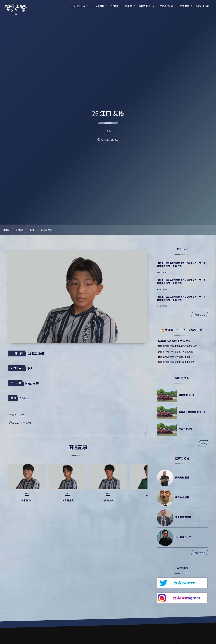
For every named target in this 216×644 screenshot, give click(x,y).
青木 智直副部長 (183, 517)
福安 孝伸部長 (182, 497)
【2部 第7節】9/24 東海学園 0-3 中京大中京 (177, 346)
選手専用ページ (187, 395)
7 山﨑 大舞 (108, 504)
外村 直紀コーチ (183, 537)
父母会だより (185, 429)
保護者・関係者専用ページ (192, 412)
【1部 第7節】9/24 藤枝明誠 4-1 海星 (174, 357)
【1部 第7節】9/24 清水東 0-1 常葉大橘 (175, 352)
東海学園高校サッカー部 (16, 8)
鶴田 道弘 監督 (182, 477)
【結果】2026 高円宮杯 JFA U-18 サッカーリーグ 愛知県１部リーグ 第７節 (181, 281)
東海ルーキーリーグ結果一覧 (184, 330)
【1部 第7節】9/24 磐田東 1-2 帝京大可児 (176, 362)
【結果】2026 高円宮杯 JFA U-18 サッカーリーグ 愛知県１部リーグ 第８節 (181, 265)
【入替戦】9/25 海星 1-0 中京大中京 (173, 341)
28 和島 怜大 (27, 504)
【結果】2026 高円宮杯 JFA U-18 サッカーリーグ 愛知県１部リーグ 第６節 (181, 298)
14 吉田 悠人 (68, 504)
